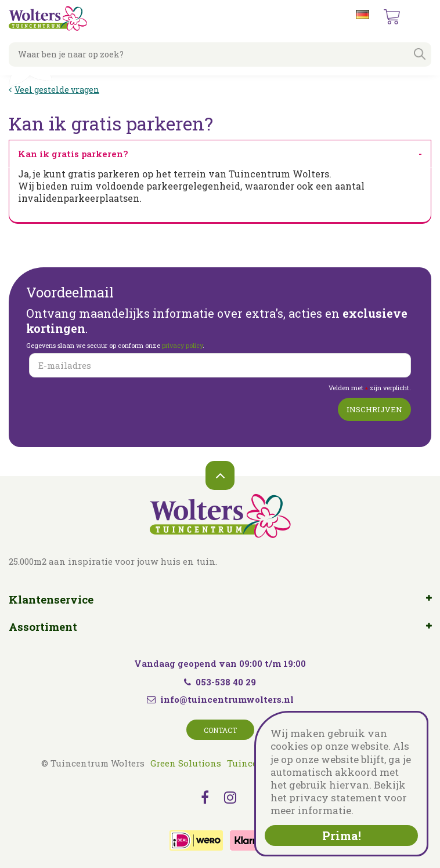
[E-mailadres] (220, 365)
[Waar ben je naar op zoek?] (220, 55)
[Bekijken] (392, 17)
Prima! (342, 836)
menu (422, 17)
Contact (220, 730)
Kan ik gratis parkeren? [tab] (73, 154)
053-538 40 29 (220, 682)
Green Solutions (186, 763)
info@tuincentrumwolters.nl (227, 699)
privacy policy (182, 345)
